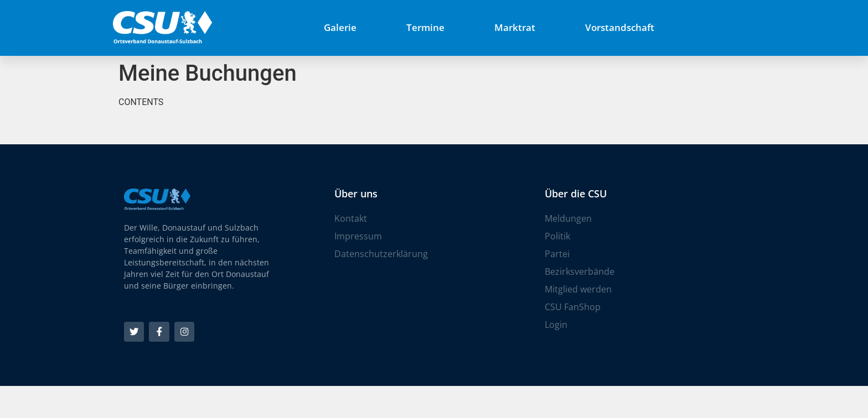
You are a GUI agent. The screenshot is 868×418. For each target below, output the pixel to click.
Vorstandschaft (620, 27)
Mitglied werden (578, 289)
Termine (425, 27)
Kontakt (351, 218)
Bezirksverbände (580, 271)
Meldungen (568, 218)
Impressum (358, 236)
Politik (557, 236)
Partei (557, 254)
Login (556, 325)
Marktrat (515, 27)
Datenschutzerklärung (381, 254)
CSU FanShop (573, 307)
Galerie (340, 27)
